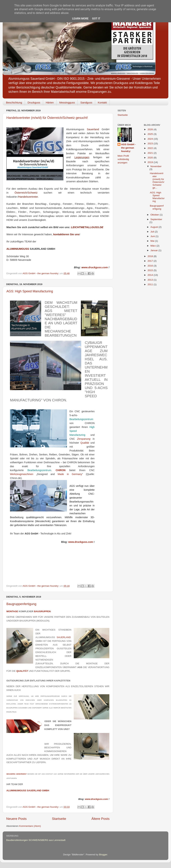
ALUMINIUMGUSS (18, 249)
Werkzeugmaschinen (22, 474)
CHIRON (60, 470)
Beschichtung (14, 102)
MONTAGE (12, 611)
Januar (155, 250)
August (155, 227)
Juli (153, 232)
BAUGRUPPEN (42, 611)
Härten (50, 102)
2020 (151, 158)
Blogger (103, 855)
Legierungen (82, 157)
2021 (151, 153)
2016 (151, 266)
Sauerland (93, 129)
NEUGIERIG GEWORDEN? (17, 774)
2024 (151, 139)
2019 (151, 162)
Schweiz (33, 193)
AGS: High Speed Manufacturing (30, 291)
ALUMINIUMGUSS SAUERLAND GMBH (28, 790)
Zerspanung (84, 439)
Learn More (80, 19)
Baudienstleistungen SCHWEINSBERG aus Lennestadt (36, 840)
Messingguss (67, 102)
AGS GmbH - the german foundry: (128, 148)
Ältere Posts (100, 819)
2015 (151, 270)
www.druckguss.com (81, 542)
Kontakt (102, 102)
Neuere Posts (16, 819)
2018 (151, 256)
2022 (151, 148)
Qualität (85, 443)
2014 (151, 275)
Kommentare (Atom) (30, 826)
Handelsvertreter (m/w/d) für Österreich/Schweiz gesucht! (47, 118)
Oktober (155, 215)
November (156, 166)
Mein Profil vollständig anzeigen (123, 159)
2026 (151, 129)
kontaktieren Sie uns (66, 234)
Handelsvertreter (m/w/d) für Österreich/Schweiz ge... (157, 181)
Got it (96, 19)
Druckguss (34, 102)
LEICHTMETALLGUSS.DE (87, 227)
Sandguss (86, 102)
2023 (151, 144)
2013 (151, 280)
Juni (153, 236)
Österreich (21, 193)
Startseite (59, 819)
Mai (153, 241)
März (154, 246)
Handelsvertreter (28, 197)
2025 (151, 134)
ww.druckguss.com (95, 267)
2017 (151, 261)
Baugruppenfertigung (21, 604)
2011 (151, 284)
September (156, 219)
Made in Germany (70, 474)
